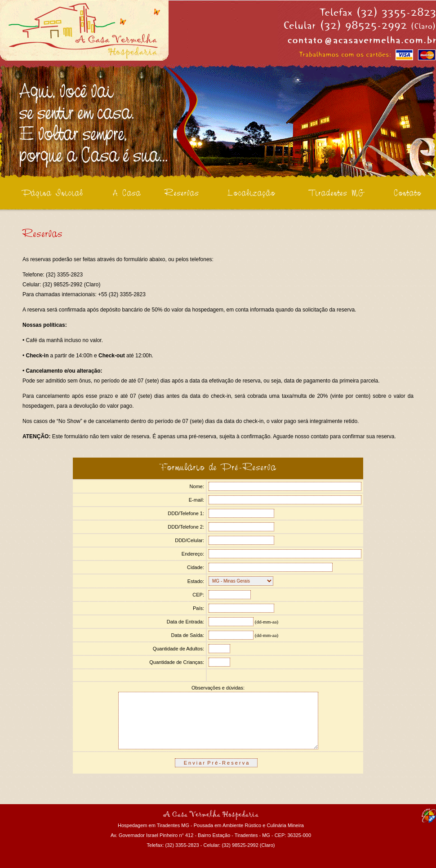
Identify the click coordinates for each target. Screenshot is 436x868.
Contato (408, 194)
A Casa (127, 194)
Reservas (182, 194)
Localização (251, 194)
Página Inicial (53, 194)
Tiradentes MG (337, 194)
